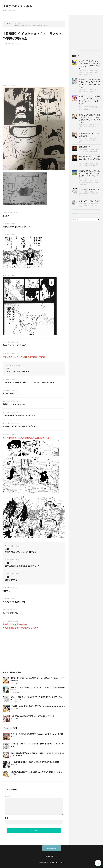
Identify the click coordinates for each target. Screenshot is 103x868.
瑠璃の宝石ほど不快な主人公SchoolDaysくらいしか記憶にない (90, 159)
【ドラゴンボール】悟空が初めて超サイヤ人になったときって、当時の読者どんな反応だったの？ (89, 73)
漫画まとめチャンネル (17, 6)
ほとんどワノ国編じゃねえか (89, 201)
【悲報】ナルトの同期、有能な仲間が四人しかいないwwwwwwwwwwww (38, 706)
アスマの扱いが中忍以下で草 (89, 190)
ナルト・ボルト (18, 44)
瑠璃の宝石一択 (84, 147)
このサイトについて (51, 856)
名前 (6, 818)
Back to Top (51, 849)
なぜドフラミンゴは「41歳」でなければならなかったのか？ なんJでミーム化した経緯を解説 (89, 108)
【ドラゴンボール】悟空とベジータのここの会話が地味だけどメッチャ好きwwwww (89, 183)
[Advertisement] (34, 61)
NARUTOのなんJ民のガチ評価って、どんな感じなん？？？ (33, 716)
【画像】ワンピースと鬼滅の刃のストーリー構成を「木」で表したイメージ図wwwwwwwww (89, 205)
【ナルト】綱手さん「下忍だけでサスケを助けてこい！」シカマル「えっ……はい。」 (89, 194)
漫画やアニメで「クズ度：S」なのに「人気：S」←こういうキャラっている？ (89, 126)
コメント (8, 796)
